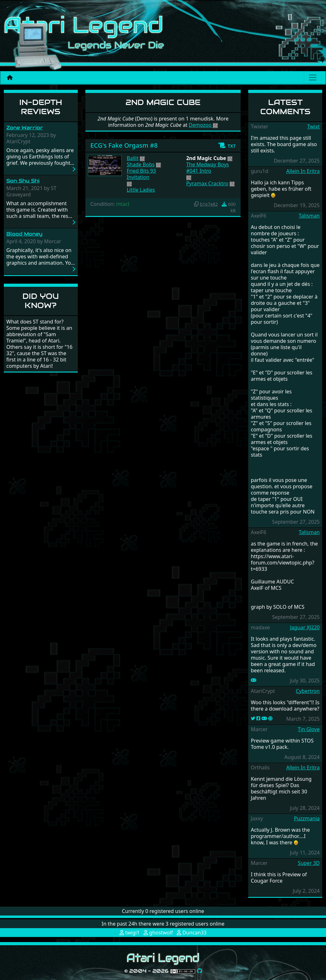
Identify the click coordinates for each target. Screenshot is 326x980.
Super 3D (309, 863)
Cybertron (308, 691)
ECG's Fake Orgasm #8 (124, 145)
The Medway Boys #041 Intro (208, 168)
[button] (227, 145)
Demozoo (203, 125)
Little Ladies (141, 190)
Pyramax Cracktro (207, 183)
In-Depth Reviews (41, 107)
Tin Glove (309, 729)
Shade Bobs (141, 164)
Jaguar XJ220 (305, 627)
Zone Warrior (25, 128)
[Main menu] (313, 77)
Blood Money (24, 234)
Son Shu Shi (23, 181)
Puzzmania (307, 818)
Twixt (313, 126)
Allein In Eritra (303, 171)
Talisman (309, 216)
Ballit (133, 158)
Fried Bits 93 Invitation (141, 174)
